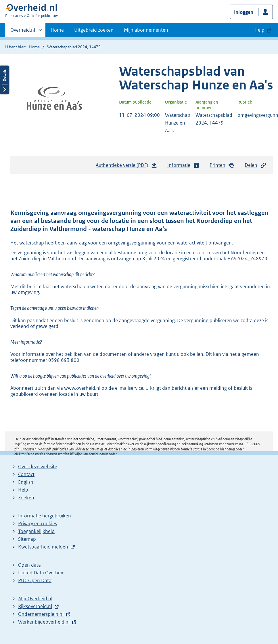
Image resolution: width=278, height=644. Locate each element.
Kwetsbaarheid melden (43, 547)
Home (57, 30)
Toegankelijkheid (36, 531)
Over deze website (38, 467)
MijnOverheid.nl (35, 599)
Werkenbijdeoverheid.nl (44, 622)
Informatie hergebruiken (45, 516)
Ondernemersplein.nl (41, 614)
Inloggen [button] (244, 12)
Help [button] (259, 30)
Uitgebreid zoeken (94, 30)
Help (23, 490)
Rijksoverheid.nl (35, 606)
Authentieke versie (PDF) (126, 167)
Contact (26, 474)
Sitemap (27, 539)
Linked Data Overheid (41, 573)
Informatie (183, 165)
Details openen (5, 80)
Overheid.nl (23, 32)
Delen (256, 165)
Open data (29, 565)
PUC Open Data (35, 580)
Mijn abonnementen (146, 30)
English (26, 482)
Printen (222, 165)
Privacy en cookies (38, 523)
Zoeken (26, 498)
